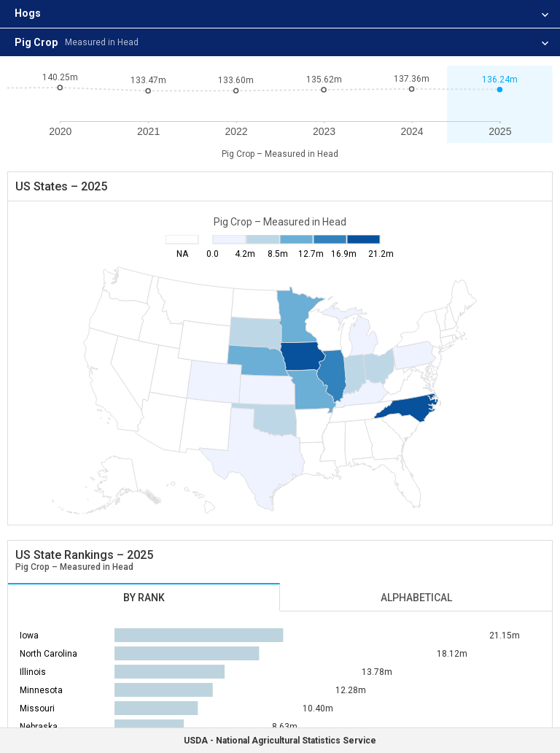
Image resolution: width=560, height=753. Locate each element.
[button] (500, 104)
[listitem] (280, 14)
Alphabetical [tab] (416, 598)
